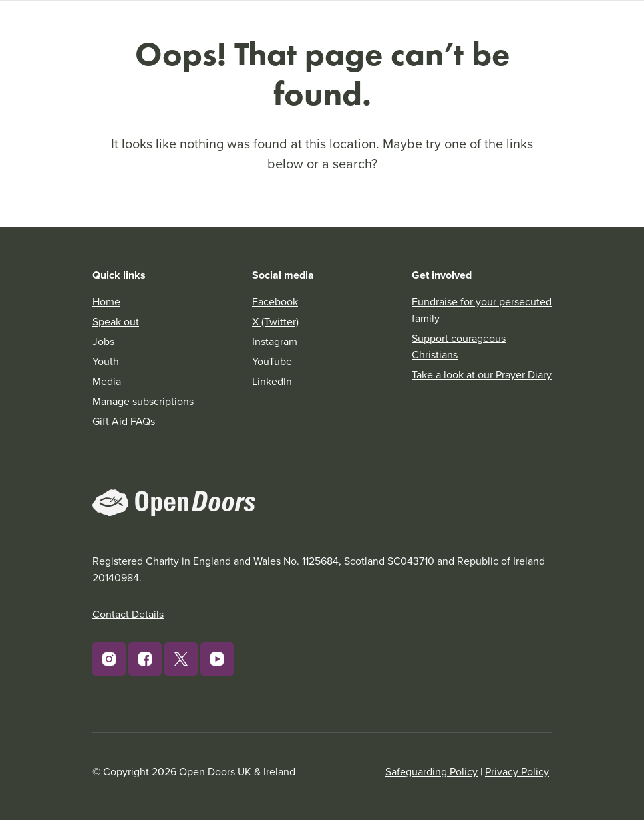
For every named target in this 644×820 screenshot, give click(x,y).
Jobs (103, 341)
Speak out (116, 321)
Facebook (275, 301)
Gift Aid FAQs (124, 421)
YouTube (272, 361)
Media (107, 381)
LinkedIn (272, 381)
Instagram (275, 341)
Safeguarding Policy (431, 771)
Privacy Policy (517, 771)
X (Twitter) (275, 321)
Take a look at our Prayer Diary (482, 374)
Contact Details (128, 614)
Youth (106, 361)
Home (106, 301)
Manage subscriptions (143, 401)
